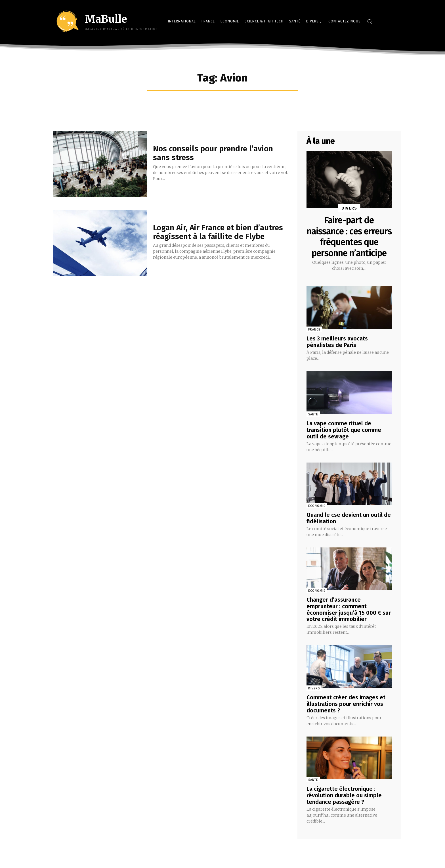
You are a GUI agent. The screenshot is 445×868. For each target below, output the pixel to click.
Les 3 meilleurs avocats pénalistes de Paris (337, 352)
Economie (317, 515)
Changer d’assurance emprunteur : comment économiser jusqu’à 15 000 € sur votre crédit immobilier (349, 618)
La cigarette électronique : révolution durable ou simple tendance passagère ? (344, 802)
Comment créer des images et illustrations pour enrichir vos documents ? (346, 712)
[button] (370, 21)
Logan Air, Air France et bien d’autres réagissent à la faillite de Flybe (218, 232)
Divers (349, 208)
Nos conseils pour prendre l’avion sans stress (213, 153)
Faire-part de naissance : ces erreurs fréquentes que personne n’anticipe (349, 242)
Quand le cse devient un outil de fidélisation (349, 527)
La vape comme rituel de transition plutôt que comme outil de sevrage (344, 440)
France (314, 340)
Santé (313, 425)
